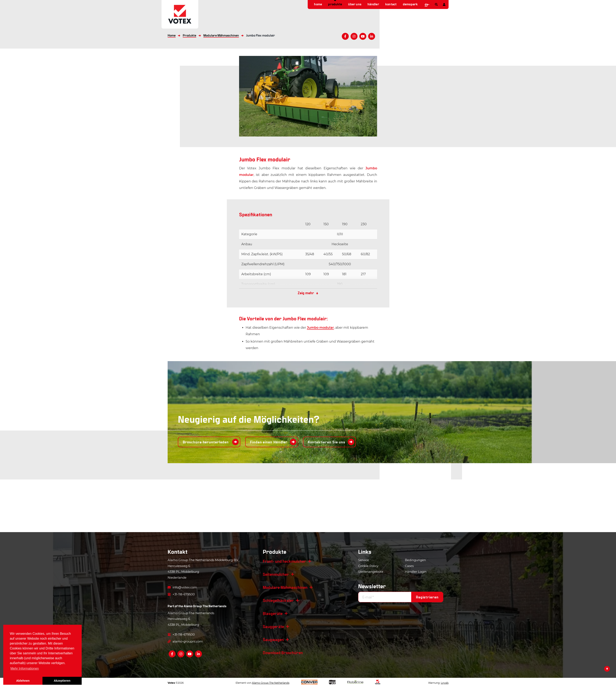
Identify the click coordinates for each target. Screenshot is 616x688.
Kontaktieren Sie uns (327, 442)
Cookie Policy (368, 566)
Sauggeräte (273, 626)
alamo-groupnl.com (185, 641)
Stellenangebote (371, 572)
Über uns (355, 4)
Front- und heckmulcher (284, 561)
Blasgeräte (273, 613)
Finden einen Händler (269, 442)
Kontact (391, 4)
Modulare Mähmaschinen (285, 587)
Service (364, 560)
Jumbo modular (320, 328)
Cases (409, 566)
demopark (410, 4)
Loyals (445, 683)
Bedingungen (415, 560)
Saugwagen (273, 639)
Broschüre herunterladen (206, 442)
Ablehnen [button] (23, 681)
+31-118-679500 (181, 594)
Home (318, 4)
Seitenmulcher (276, 574)
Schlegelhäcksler (278, 600)
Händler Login (416, 572)
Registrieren (427, 597)
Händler (373, 4)
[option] (308, 96)
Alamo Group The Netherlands (205, 606)
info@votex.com (182, 587)
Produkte (335, 4)
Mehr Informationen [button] (25, 669)
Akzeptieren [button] (62, 681)
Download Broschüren (283, 652)
